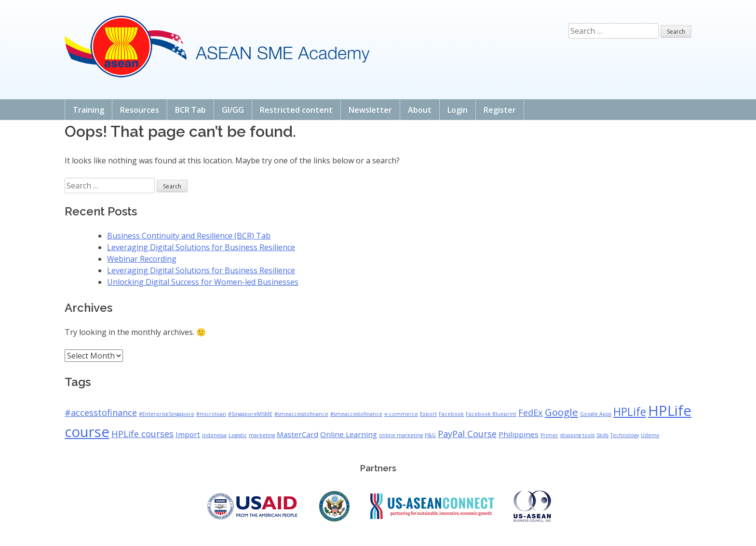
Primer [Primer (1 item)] (549, 435)
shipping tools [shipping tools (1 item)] (577, 435)
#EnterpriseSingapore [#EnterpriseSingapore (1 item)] (167, 414)
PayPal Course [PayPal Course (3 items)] (467, 434)
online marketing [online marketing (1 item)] (401, 435)
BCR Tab (190, 110)
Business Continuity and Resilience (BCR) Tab (189, 236)
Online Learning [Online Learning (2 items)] (349, 434)
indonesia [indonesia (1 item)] (214, 435)
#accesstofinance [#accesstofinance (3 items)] (101, 413)
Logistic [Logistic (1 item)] (238, 435)
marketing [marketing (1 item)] (262, 435)
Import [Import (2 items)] (188, 434)
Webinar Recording (142, 259)
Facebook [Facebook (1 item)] (451, 414)
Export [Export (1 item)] (428, 414)
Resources (140, 110)
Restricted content (296, 110)
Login (458, 110)
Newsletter (370, 110)
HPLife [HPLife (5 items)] (630, 412)
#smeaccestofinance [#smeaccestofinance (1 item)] (356, 414)
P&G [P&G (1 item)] (430, 435)
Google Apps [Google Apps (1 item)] (596, 414)
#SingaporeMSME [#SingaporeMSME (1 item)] (250, 414)
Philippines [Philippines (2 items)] (519, 434)
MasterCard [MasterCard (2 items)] (297, 434)
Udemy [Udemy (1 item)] (650, 435)
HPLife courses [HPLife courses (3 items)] (142, 434)
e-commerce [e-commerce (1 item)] (401, 414)
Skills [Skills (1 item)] (602, 435)
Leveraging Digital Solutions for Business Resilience (201, 247)
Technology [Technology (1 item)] (625, 435)
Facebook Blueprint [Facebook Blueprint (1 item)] (491, 414)
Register (500, 110)
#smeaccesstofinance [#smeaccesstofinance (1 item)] (301, 414)
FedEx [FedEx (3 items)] (531, 413)
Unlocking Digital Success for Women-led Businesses (203, 282)
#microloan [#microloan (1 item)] (211, 414)
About (420, 110)
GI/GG (233, 110)
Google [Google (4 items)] (561, 412)
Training (88, 110)
